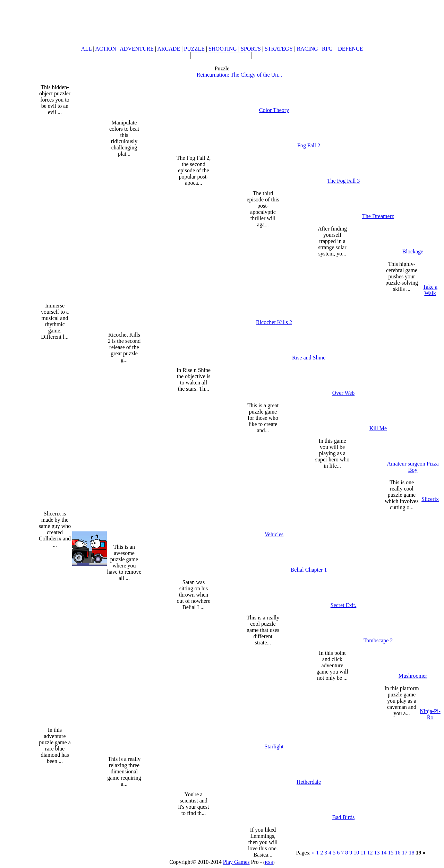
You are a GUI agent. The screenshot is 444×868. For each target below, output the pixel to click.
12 (370, 853)
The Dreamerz (378, 216)
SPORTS (251, 49)
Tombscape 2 (378, 640)
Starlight (274, 747)
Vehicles (274, 534)
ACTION (106, 49)
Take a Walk (430, 290)
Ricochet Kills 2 (274, 322)
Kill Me (378, 428)
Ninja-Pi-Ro (430, 714)
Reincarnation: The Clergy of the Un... (239, 75)
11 (363, 853)
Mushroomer (413, 676)
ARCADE (169, 49)
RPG (327, 49)
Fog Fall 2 (309, 145)
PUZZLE (194, 49)
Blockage (413, 251)
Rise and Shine (309, 358)
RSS (269, 862)
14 (384, 853)
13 (377, 853)
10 (356, 853)
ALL (87, 49)
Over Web (344, 393)
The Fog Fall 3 (344, 181)
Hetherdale (309, 782)
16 (398, 853)
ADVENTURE (137, 49)
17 (405, 853)
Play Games (236, 862)
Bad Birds (343, 817)
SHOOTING (223, 49)
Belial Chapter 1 (309, 570)
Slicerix (430, 499)
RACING (307, 49)
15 (391, 853)
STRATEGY (279, 49)
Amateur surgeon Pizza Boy (413, 467)
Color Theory (274, 110)
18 (412, 853)
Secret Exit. (344, 605)
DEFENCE (350, 49)
